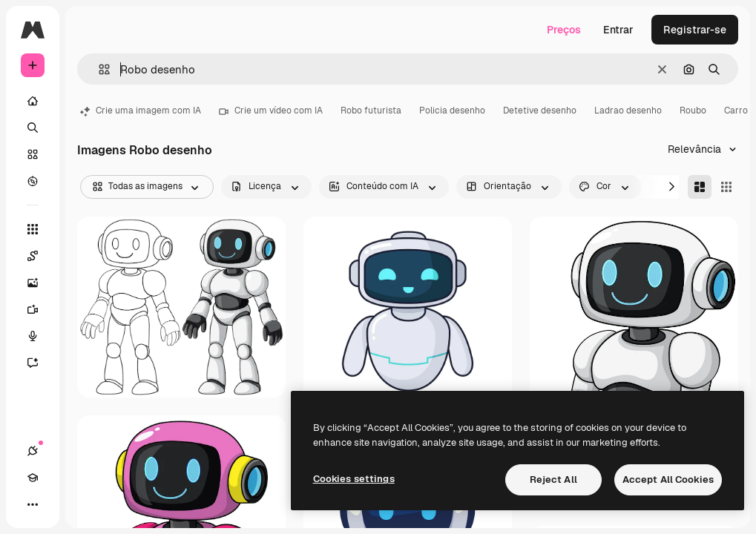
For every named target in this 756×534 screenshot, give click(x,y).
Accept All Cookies (668, 479)
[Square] (726, 187)
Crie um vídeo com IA (271, 111)
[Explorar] (33, 181)
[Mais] (33, 504)
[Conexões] (33, 451)
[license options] (266, 187)
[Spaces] (33, 256)
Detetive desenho (540, 111)
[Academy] (33, 478)
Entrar (618, 30)
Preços (564, 30)
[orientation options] (509, 187)
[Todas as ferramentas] (33, 229)
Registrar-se (695, 30)
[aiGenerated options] (384, 187)
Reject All (553, 479)
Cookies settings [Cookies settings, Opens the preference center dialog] (354, 479)
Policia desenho (452, 111)
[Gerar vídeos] (33, 309)
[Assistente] (33, 363)
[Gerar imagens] (33, 283)
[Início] (33, 101)
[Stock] (33, 154)
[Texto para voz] (33, 336)
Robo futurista (371, 111)
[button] (98, 69)
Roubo (693, 111)
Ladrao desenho (628, 111)
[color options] (605, 187)
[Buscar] (33, 128)
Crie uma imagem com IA (141, 111)
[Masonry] (700, 187)
